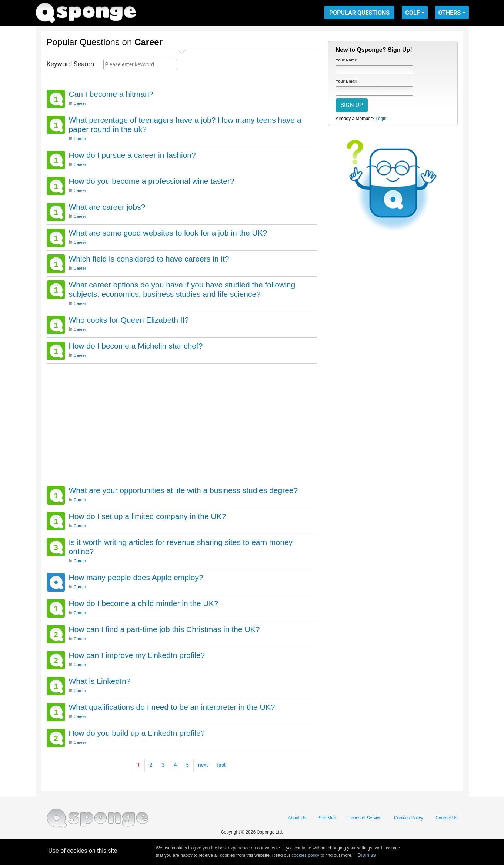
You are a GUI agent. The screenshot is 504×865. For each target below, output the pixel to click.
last (222, 765)
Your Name (346, 60)
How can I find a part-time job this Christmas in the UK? (164, 629)
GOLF (412, 13)
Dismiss (366, 855)
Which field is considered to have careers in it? (149, 259)
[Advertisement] (182, 423)
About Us (297, 818)
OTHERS (450, 13)
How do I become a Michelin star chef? (136, 346)
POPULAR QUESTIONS (359, 13)
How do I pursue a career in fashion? (132, 155)
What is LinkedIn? (100, 681)
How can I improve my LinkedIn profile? (137, 655)
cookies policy (305, 855)
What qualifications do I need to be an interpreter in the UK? (172, 707)
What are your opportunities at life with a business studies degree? (183, 490)
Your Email (346, 81)
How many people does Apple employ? (136, 577)
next (203, 765)
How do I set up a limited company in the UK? (148, 516)
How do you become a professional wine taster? (152, 181)
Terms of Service (365, 818)
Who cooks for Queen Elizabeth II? (129, 320)
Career (80, 103)
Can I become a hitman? (111, 94)
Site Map (327, 818)
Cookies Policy (409, 818)
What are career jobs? (107, 207)
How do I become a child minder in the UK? (144, 603)
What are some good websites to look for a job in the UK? (168, 233)
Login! (382, 119)
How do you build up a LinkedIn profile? (137, 733)
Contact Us (446, 818)
